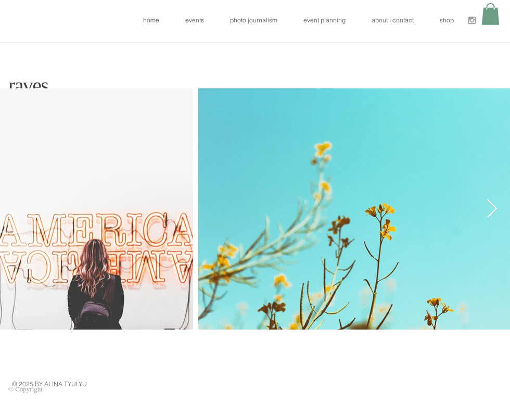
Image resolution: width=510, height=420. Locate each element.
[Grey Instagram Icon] (472, 20)
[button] (490, 14)
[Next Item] (492, 209)
